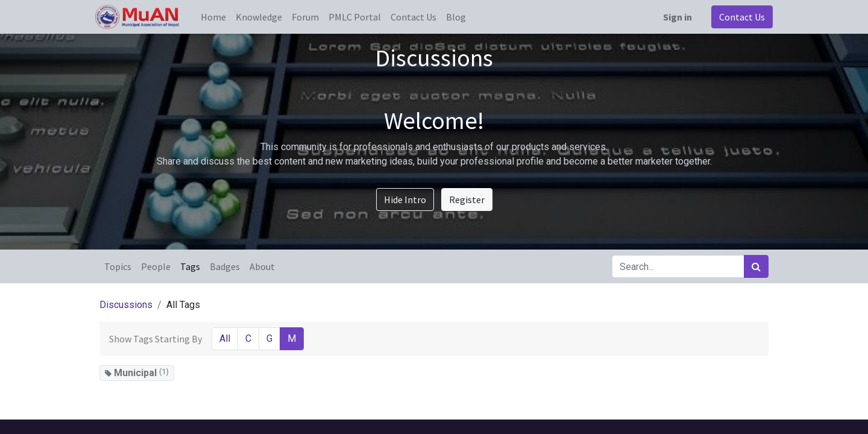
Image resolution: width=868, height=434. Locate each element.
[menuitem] (218, 17)
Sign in (673, 17)
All (225, 338)
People (156, 266)
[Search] (756, 266)
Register (467, 200)
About (262, 266)
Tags (190, 266)
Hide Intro (405, 200)
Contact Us (738, 17)
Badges (225, 266)
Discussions (126, 305)
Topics (118, 266)
